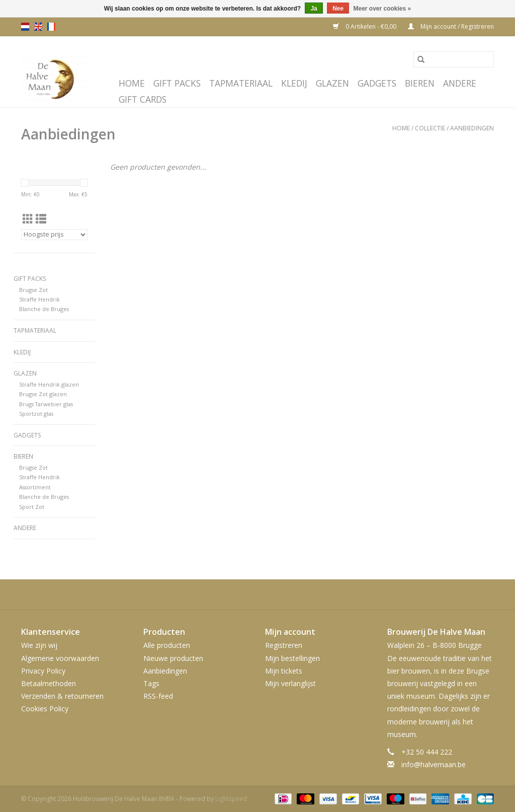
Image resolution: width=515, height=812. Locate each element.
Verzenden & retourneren (62, 696)
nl (25, 27)
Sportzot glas (36, 414)
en (38, 27)
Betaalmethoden (49, 683)
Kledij (294, 83)
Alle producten (167, 645)
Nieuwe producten (173, 658)
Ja (314, 9)
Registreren (284, 645)
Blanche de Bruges (44, 309)
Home (132, 83)
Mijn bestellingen (292, 658)
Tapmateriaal (241, 83)
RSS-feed (158, 696)
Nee (338, 9)
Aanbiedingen (472, 128)
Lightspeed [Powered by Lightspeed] (231, 799)
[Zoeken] (454, 59)
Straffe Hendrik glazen (49, 384)
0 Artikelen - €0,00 (365, 26)
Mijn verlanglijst (290, 683)
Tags (151, 683)
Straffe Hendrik (39, 299)
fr (51, 27)
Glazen (332, 83)
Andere (460, 83)
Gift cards (143, 99)
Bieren (420, 83)
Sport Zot (32, 507)
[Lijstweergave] (41, 219)
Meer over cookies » (382, 9)
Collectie (430, 128)
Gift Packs (177, 83)
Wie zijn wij (39, 645)
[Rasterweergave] (28, 219)
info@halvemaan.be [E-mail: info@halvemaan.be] (434, 764)
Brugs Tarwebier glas (46, 404)
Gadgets (377, 83)
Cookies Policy (45, 709)
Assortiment (35, 487)
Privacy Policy (43, 671)
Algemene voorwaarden (60, 658)
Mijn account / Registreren (451, 26)
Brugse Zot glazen (43, 394)
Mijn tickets (284, 671)
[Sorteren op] (54, 235)
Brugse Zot (33, 290)
